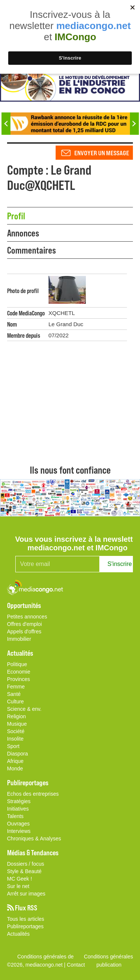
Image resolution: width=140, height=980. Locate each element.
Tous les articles (26, 919)
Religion (17, 716)
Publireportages (25, 926)
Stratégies (19, 801)
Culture (15, 701)
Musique (17, 724)
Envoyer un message (102, 153)
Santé (14, 694)
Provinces (18, 679)
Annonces (23, 233)
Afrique (15, 761)
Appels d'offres (24, 631)
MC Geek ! (20, 879)
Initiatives (18, 809)
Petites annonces (27, 617)
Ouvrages (18, 824)
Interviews (19, 831)
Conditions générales (109, 957)
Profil (16, 216)
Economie (19, 672)
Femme (16, 687)
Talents (15, 816)
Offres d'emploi (24, 624)
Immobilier (19, 639)
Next (134, 124)
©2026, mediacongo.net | (37, 965)
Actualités (18, 934)
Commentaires (32, 250)
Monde (15, 769)
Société (16, 731)
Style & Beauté (24, 871)
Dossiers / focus (26, 864)
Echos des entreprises (33, 794)
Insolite (15, 739)
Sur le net (18, 886)
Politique (17, 664)
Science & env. (24, 709)
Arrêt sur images (26, 894)
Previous (6, 124)
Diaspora (18, 754)
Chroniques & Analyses (34, 839)
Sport (13, 746)
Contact (76, 965)
